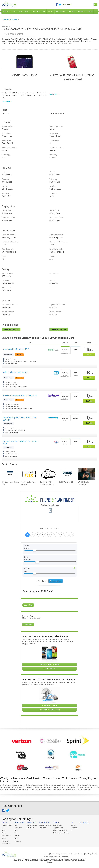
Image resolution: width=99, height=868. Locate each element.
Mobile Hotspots (32, 825)
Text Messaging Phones (61, 833)
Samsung (18, 841)
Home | (47, 854)
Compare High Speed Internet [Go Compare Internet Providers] (49, 710)
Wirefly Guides (85, 823)
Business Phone (24, 11)
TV (44, 11)
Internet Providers (45, 825)
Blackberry (74, 828)
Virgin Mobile (6, 836)
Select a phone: (50, 506)
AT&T (3, 828)
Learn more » (7, 101)
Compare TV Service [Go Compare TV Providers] (49, 706)
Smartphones (57, 825)
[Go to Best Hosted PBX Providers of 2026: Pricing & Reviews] (48, 474)
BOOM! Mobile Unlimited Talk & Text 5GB (21, 442)
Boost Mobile (6, 844)
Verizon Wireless (7, 825)
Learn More (28, 605)
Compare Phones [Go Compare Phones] (50, 669)
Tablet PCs (30, 828)
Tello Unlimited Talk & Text (16, 372)
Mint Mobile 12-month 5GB (16, 349)
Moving (90, 11)
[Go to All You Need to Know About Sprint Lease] (29, 474)
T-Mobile (4, 833)
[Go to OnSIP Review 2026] (67, 474)
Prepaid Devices (58, 828)
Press (69, 4)
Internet (51, 11)
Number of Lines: (50, 529)
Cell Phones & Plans (9, 11)
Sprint (4, 830)
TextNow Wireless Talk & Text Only (20, 396)
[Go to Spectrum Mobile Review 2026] (10, 474)
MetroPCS (5, 841)
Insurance (71, 11)
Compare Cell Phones (9, 20)
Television (43, 828)
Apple (16, 825)
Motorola (17, 836)
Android (73, 825)
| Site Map (88, 854)
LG (16, 833)
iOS (72, 830)
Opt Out (94, 854)
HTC (16, 830)
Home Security (61, 11)
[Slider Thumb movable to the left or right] (35, 551)
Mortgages (81, 11)
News (64, 4)
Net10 (4, 838)
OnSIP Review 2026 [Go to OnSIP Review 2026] (66, 482)
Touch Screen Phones (60, 830)
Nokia (16, 838)
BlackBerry (18, 828)
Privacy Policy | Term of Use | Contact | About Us (67, 854)
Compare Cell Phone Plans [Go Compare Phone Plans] (50, 664)
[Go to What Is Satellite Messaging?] (86, 474)
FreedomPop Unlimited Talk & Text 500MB (20, 419)
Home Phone (36, 11)
